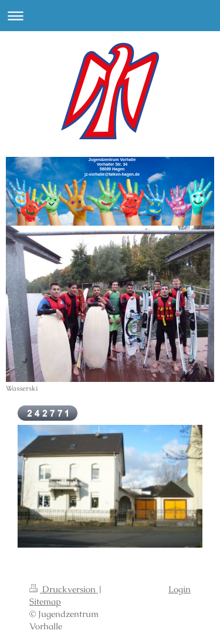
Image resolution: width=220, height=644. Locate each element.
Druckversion (64, 589)
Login (180, 589)
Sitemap (45, 601)
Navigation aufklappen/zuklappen (110, 16)
